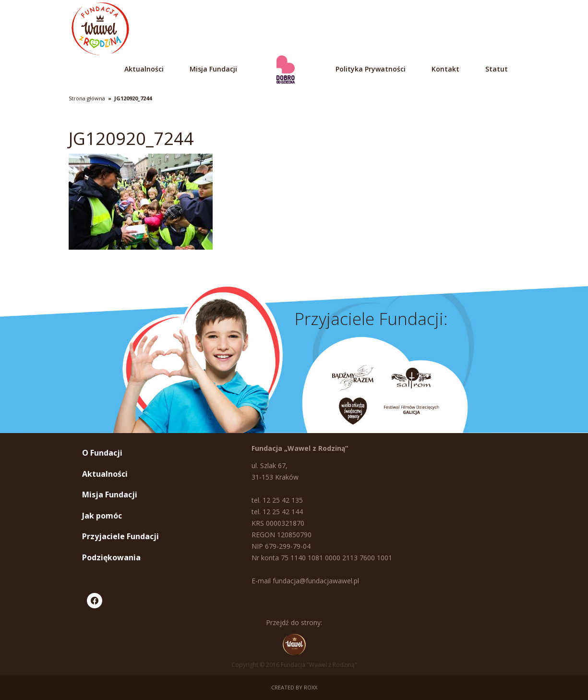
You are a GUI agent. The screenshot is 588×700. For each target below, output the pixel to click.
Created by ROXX (294, 687)
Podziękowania (111, 557)
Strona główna (87, 98)
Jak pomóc (102, 516)
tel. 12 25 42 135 (277, 500)
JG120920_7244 (133, 98)
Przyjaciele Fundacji (120, 536)
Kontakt (445, 69)
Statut (497, 69)
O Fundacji (102, 453)
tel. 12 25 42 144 (277, 512)
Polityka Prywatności (371, 69)
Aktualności (144, 69)
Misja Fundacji (213, 69)
